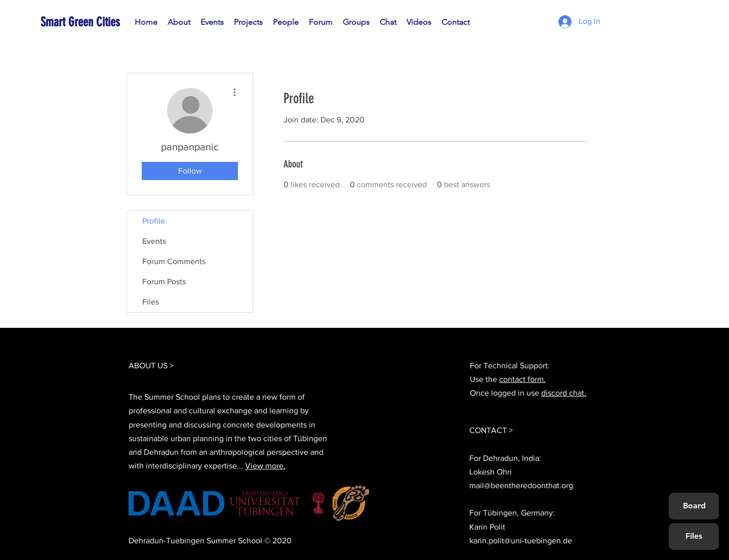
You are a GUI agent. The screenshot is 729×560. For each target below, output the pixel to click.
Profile (154, 221)
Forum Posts (164, 282)
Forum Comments (174, 261)
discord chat (563, 393)
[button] (286, 22)
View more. (265, 466)
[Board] (694, 506)
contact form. (522, 379)
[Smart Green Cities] (87, 22)
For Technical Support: (510, 365)
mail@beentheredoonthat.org (521, 485)
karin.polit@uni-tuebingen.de (521, 541)
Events (154, 241)
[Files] (694, 536)
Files (151, 302)
